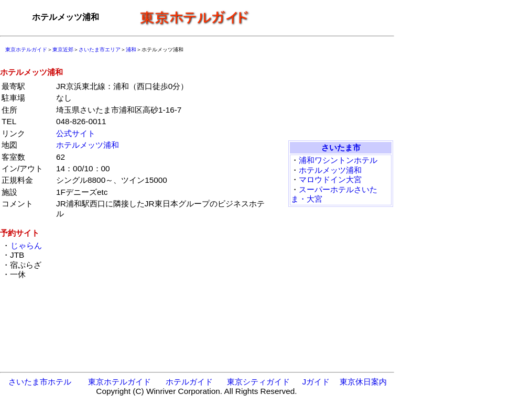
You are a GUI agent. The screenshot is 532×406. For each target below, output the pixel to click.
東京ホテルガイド (26, 50)
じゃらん (26, 245)
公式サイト (76, 133)
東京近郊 (63, 50)
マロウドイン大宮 (330, 179)
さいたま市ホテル (40, 382)
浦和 (131, 50)
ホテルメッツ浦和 (88, 145)
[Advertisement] (325, 17)
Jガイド (316, 382)
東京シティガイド (258, 382)
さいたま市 (341, 147)
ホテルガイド (189, 382)
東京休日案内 (363, 382)
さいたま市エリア (100, 50)
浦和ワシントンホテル (338, 160)
